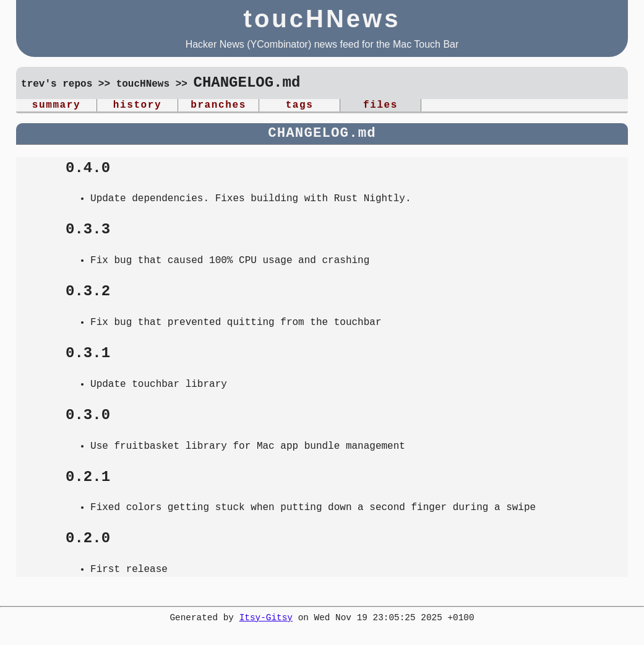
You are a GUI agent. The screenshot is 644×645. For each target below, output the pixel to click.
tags (300, 106)
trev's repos (57, 85)
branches (218, 106)
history (137, 106)
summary (56, 106)
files (380, 106)
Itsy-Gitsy (266, 621)
